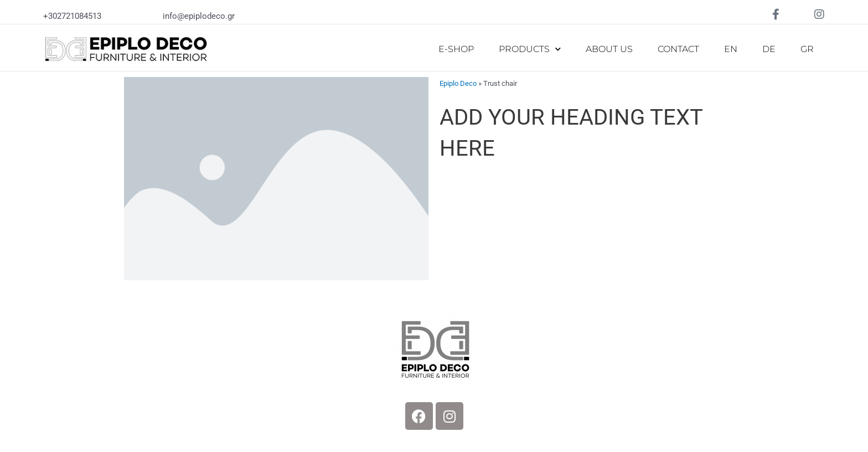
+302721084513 (72, 16)
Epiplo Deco (458, 83)
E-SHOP (456, 49)
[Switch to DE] (769, 49)
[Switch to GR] (807, 49)
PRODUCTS (530, 49)
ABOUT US (609, 49)
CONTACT (678, 49)
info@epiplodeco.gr (199, 16)
